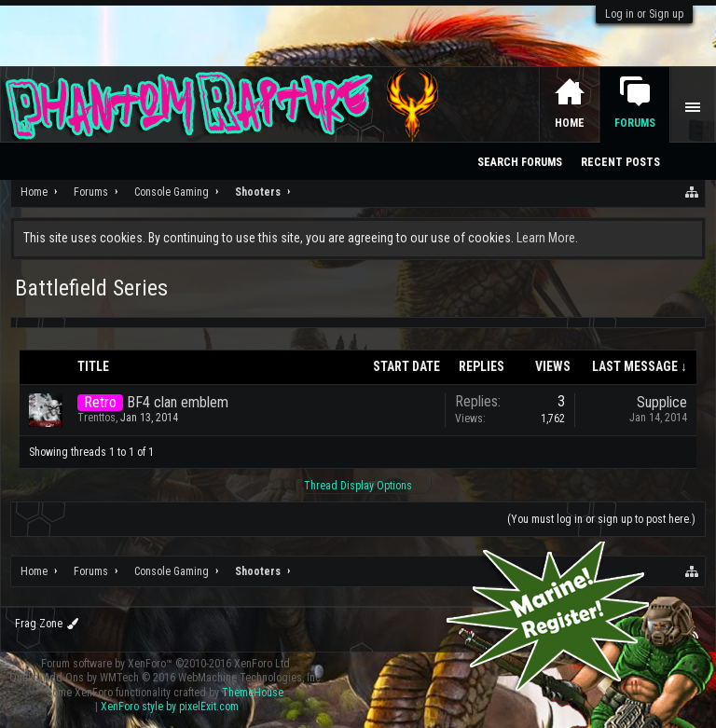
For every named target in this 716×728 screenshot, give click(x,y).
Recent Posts (620, 162)
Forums (635, 123)
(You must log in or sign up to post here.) (601, 519)
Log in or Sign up (644, 14)
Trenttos (96, 418)
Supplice (662, 402)
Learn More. (547, 238)
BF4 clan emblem (178, 402)
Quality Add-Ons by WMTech (166, 678)
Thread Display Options (358, 486)
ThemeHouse (253, 693)
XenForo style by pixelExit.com (170, 707)
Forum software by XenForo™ (167, 664)
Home (570, 123)
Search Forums (520, 162)
